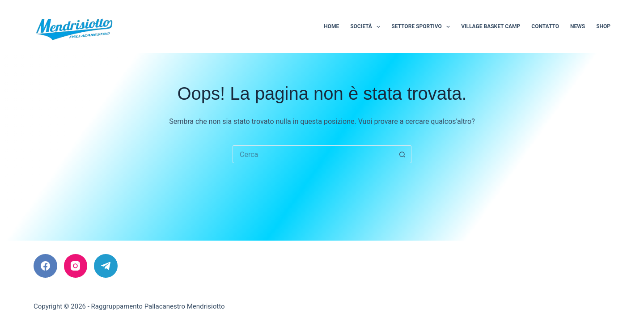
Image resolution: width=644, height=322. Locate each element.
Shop (603, 26)
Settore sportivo (422, 27)
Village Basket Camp (491, 26)
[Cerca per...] (313, 154)
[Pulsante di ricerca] (402, 154)
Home (331, 26)
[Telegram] (106, 266)
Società (367, 27)
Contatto (545, 26)
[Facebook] (45, 266)
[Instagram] (76, 266)
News (578, 26)
